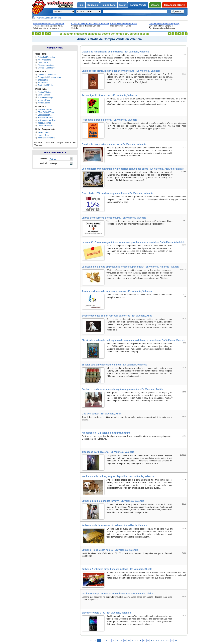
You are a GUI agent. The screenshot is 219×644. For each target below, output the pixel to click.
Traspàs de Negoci (46, 97)
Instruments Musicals (47, 120)
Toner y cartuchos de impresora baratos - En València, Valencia (117, 291)
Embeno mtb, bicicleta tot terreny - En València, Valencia (113, 501)
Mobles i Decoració (46, 68)
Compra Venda (55, 48)
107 (168, 641)
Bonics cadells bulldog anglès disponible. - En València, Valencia (118, 476)
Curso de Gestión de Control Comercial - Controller (90, 24)
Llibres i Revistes (45, 126)
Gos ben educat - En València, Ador (101, 414)
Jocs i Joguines (45, 123)
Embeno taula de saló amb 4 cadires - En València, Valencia (115, 525)
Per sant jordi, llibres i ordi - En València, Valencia (109, 95)
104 (152, 641)
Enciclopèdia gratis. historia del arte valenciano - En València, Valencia (121, 71)
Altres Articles (44, 103)
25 (121, 641)
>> (176, 641)
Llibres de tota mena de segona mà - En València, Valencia (114, 218)
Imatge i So (43, 80)
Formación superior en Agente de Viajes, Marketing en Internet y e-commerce (49, 24)
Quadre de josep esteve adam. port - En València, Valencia (114, 144)
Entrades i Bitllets (45, 118)
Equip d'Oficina (44, 92)
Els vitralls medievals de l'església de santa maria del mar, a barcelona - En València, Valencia (134, 340)
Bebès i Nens (44, 132)
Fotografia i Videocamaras (49, 77)
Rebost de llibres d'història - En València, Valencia (109, 120)
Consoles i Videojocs (47, 75)
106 (163, 641)
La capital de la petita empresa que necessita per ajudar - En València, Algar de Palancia (130, 267)
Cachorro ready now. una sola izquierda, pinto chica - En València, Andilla (123, 389)
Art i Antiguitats (44, 60)
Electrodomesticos (46, 65)
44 (129, 641)
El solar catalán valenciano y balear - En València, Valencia (114, 365)
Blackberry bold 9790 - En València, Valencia (106, 613)
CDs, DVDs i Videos (47, 112)
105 (158, 641)
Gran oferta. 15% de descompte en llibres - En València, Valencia (117, 193)
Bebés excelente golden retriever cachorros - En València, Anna (117, 316)
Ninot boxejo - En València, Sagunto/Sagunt (106, 433)
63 (137, 641)
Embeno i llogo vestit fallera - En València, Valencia (110, 550)
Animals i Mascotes (46, 57)
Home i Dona (44, 135)
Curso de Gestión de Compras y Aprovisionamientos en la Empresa (166, 24)
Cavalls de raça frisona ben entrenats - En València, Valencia (115, 52)
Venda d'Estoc (44, 100)
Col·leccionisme (45, 115)
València (53, 159)
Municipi (53, 163)
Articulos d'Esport (45, 110)
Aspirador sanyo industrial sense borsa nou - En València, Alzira (117, 594)
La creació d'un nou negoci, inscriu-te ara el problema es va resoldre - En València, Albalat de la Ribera (134, 242)
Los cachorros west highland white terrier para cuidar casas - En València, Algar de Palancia (133, 169)
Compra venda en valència (49, 18)
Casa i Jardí (43, 62)
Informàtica (43, 83)
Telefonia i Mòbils (45, 85)
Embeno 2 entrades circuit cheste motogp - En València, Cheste (117, 569)
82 (144, 641)
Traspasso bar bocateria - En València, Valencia (108, 452)
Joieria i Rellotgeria (46, 138)
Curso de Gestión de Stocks (124, 24)
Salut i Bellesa (44, 95)
